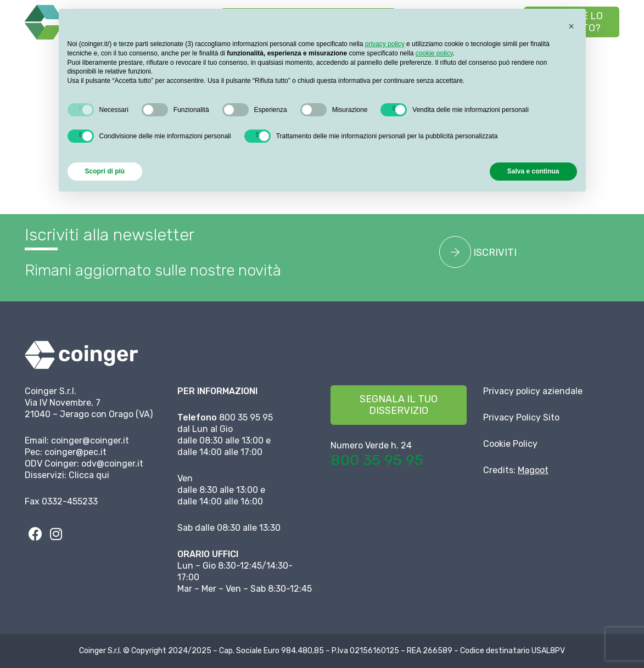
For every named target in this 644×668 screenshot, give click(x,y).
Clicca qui (89, 475)
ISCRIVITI (478, 252)
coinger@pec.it (75, 452)
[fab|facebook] (35, 534)
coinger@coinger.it (90, 440)
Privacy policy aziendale (533, 391)
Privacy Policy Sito (521, 417)
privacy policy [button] (385, 44)
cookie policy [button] (434, 53)
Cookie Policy (510, 444)
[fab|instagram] (56, 534)
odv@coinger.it (112, 464)
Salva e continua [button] (533, 171)
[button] (611, 58)
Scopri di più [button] (105, 171)
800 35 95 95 (377, 460)
